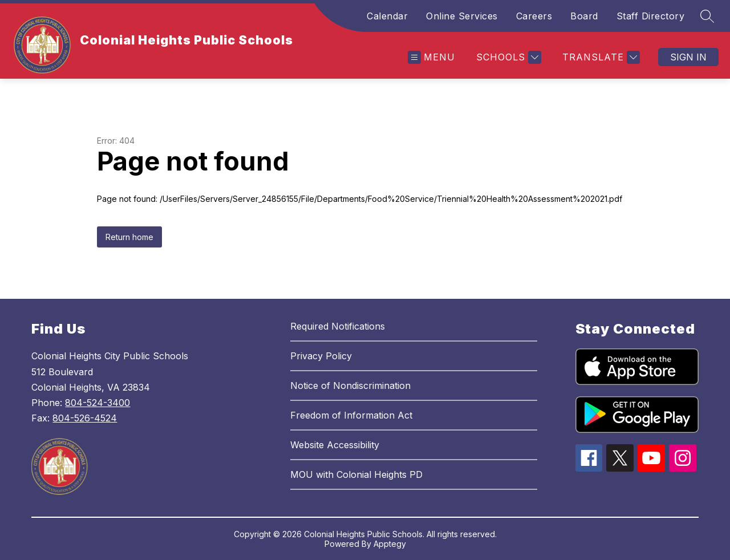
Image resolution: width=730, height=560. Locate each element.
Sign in (688, 57)
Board (584, 16)
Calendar (387, 16)
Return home (129, 237)
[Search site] (707, 16)
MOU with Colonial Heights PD (356, 474)
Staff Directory (651, 16)
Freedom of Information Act (351, 415)
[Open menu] (431, 57)
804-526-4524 (85, 418)
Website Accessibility (335, 445)
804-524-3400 (98, 403)
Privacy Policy (321, 356)
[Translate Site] (600, 57)
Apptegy (390, 544)
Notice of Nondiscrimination (350, 385)
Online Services (462, 16)
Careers (534, 16)
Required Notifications (338, 326)
